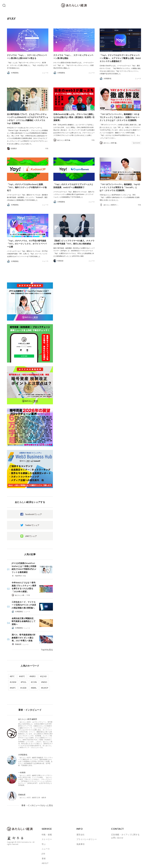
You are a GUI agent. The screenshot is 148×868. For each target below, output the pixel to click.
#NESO (44, 681)
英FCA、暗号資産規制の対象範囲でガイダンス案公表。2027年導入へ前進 (23, 637)
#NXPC (13, 687)
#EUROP (45, 687)
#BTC (12, 675)
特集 (47, 148)
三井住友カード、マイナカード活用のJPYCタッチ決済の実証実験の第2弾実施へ (24, 605)
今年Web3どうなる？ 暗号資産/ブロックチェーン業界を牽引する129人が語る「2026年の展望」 (24, 587)
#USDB (23, 687)
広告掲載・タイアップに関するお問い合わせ (125, 834)
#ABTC (22, 675)
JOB (43, 852)
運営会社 (81, 833)
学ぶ (44, 842)
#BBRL (34, 687)
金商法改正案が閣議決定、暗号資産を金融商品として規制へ (24, 621)
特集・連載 (47, 833)
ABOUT (45, 861)
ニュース (45, 73)
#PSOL (24, 681)
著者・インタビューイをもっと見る (37, 804)
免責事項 (81, 842)
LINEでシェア (31, 536)
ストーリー (47, 837)
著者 (44, 857)
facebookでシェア (34, 514)
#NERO (33, 675)
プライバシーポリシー (87, 837)
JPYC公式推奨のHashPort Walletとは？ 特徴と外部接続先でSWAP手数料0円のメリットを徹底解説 (24, 568)
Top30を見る (47, 649)
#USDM (13, 681)
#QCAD (43, 675)
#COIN (34, 681)
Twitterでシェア (32, 525)
